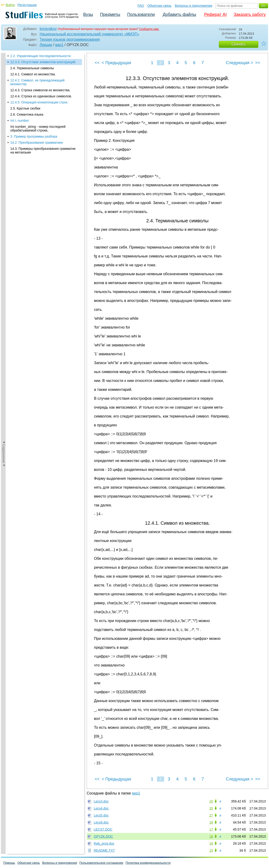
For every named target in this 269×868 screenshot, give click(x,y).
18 (211, 822)
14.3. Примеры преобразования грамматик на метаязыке (43, 150)
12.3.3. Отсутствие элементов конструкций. (43, 62)
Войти (10, 5)
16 (211, 836)
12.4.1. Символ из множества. (33, 74)
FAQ (141, 6)
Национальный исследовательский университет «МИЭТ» (89, 34)
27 (211, 815)
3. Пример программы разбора (34, 136)
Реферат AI (215, 15)
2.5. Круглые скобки (25, 108)
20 (211, 801)
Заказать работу (250, 15)
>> (258, 63)
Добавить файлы (179, 15)
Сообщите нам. (149, 29)
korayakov (48, 29)
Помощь (9, 863)
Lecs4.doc (101, 808)
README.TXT (104, 850)
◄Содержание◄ (4, 135)
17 (211, 829)
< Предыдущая (116, 63)
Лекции (46, 45)
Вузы (88, 15)
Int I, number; (20, 121)
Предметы (110, 15)
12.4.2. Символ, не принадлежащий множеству (37, 82)
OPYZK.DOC (103, 836)
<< (97, 63)
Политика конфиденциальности (148, 863)
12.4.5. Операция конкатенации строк (39, 102)
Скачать (239, 44)
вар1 (59, 45)
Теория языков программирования (70, 39)
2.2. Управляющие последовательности (41, 56)
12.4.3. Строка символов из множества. (40, 90)
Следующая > (239, 63)
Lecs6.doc (101, 822)
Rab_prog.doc (104, 843)
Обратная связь (159, 6)
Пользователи (141, 15)
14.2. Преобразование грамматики (37, 143)
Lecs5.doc (101, 815)
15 (211, 850)
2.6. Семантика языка (27, 114)
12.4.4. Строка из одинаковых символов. (41, 96)
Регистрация (27, 5)
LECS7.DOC (103, 829)
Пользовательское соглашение (101, 863)
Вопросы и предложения (194, 6)
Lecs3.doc (101, 801)
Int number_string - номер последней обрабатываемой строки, (38, 128)
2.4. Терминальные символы (32, 68)
